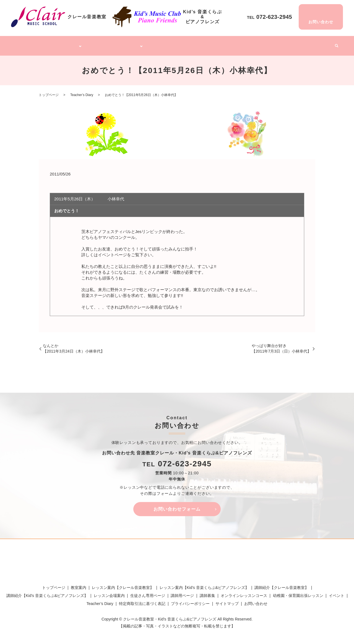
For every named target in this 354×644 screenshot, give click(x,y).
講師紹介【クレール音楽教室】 (282, 584)
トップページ (31, 44)
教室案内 (79, 584)
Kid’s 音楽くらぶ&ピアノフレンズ (116, 44)
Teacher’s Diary (294, 44)
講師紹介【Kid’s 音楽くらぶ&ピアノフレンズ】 (47, 592)
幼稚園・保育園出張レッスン (230, 44)
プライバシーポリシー (190, 601)
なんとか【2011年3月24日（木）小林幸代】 (74, 345)
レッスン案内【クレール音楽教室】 (123, 584)
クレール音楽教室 (62, 44)
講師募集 (267, 44)
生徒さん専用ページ (148, 592)
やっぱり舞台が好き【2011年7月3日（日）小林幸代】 (281, 345)
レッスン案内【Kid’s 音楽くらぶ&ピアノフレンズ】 (204, 584)
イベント (320, 44)
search (334, 44)
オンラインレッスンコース (177, 44)
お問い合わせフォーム (177, 506)
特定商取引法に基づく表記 (142, 601)
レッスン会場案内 (109, 592)
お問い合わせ (256, 601)
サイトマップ (227, 601)
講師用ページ (182, 592)
